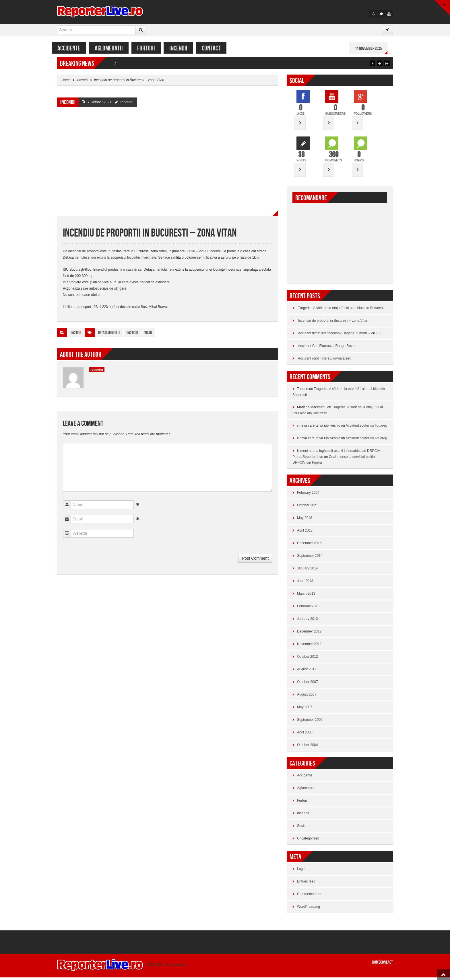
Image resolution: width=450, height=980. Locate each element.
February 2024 (308, 495)
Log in (302, 871)
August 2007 (307, 697)
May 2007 (305, 710)
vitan (148, 335)
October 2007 (308, 684)
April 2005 (305, 735)
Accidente (74, 48)
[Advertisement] (340, 243)
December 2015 (309, 546)
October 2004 (308, 747)
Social (302, 828)
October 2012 (308, 659)
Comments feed (309, 897)
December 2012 (309, 634)
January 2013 (308, 621)
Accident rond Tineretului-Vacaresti (324, 361)
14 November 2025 (374, 49)
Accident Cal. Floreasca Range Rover (327, 348)
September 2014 (310, 558)
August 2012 (307, 672)
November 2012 (309, 647)
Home (66, 83)
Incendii (184, 48)
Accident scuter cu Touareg (366, 428)
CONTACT (217, 48)
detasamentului (109, 335)
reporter (127, 105)
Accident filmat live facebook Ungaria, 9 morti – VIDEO (340, 336)
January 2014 (308, 571)
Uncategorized (308, 841)
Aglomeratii (114, 48)
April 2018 (305, 533)
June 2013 (305, 583)
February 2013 (308, 609)
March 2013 (306, 596)
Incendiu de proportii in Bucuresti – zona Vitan (333, 323)
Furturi (152, 48)
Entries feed (306, 884)
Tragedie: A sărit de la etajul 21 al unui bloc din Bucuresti (165, 66)
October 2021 (308, 508)
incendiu (132, 335)
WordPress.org (309, 909)
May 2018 (305, 520)
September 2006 (310, 722)
